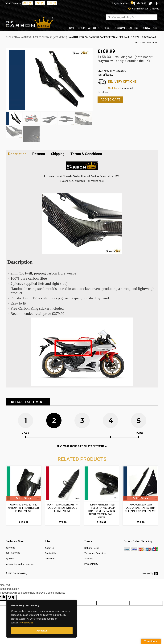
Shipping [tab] (58, 154)
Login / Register (120, 3)
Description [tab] (17, 154)
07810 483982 (152, 9)
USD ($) (40, 3)
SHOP (9, 37)
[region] (42, 619)
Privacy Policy (26, 623)
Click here (114, 88)
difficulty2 (108, 75)
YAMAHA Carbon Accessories (31, 37)
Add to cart (110, 100)
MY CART (139, 3)
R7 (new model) (58, 37)
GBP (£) (28, 3)
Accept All (42, 631)
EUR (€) (52, 3)
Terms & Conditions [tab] (86, 154)
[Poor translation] (12, 598)
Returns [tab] (39, 154)
